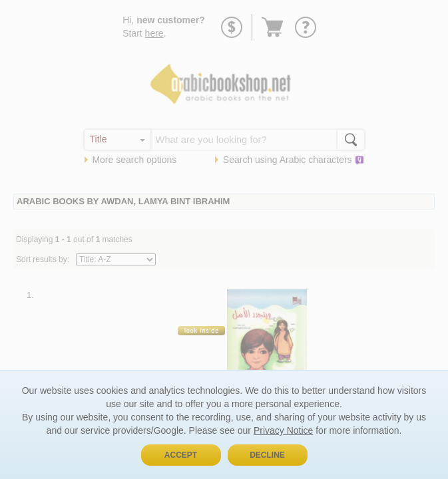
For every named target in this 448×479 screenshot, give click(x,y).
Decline (267, 455)
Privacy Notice (283, 430)
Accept (181, 455)
